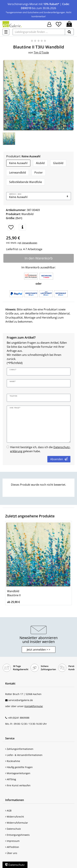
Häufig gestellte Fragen (19, 767)
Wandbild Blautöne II (14, 593)
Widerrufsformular (17, 823)
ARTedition (12, 847)
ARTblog (11, 779)
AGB (8, 811)
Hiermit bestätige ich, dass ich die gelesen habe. (40, 449)
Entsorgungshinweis (17, 835)
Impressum (12, 841)
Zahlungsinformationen (19, 749)
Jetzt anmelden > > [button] (38, 650)
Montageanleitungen (18, 773)
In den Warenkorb (39, 258)
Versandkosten (29, 243)
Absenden (59, 459)
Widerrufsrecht (15, 817)
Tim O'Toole (41, 52)
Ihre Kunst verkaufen (18, 785)
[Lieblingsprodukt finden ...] (39, 32)
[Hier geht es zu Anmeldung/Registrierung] (49, 24)
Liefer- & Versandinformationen (24, 755)
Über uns (11, 853)
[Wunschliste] (59, 24)
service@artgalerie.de (21, 700)
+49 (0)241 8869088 (19, 718)
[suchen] (69, 32)
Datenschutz (13, 829)
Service (10, 738)
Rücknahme (13, 761)
